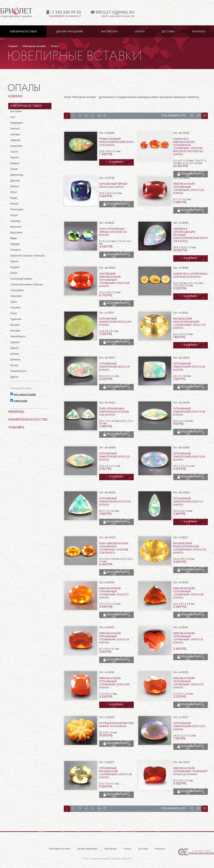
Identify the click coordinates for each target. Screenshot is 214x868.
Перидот (15, 244)
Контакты (199, 32)
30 (205, 116)
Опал (13, 238)
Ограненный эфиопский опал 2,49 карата (115, 322)
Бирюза (15, 163)
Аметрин (15, 134)
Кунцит (14, 215)
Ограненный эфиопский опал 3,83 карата (189, 726)
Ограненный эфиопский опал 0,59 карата (189, 367)
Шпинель (15, 360)
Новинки (15, 97)
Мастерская (109, 32)
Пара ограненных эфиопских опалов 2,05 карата (114, 412)
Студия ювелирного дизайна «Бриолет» (111, 859)
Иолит (14, 192)
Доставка (168, 32)
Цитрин (15, 354)
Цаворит (15, 342)
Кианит (14, 204)
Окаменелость (19, 371)
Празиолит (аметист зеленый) (27, 256)
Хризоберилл (18, 336)
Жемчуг (15, 186)
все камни (16, 111)
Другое (14, 377)
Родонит (15, 267)
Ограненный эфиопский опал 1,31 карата (114, 457)
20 (198, 116)
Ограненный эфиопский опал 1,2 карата (188, 502)
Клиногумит (17, 209)
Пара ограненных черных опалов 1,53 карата (113, 232)
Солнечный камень (21, 279)
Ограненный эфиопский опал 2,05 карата (189, 457)
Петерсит (16, 250)
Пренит (15, 261)
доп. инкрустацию (25, 395)
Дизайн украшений (70, 32)
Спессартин (17, 290)
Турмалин (16, 319)
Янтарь (14, 365)
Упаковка (16, 428)
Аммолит (15, 140)
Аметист (15, 129)
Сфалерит (16, 296)
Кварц (14, 198)
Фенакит (15, 325)
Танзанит (16, 308)
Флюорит (15, 331)
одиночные (20, 401)
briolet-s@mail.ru (115, 13)
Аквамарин (17, 123)
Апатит (14, 152)
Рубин (14, 273)
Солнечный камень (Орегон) (27, 285)
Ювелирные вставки (23, 32)
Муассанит (16, 233)
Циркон (15, 348)
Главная (13, 46)
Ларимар (15, 221)
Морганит (16, 227)
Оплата (140, 32)
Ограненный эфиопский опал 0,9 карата (114, 367)
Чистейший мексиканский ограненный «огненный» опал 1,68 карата (114, 280)
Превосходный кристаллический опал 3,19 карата (116, 142)
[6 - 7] (102, 116)
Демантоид (17, 175)
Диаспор (15, 181)
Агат (13, 117)
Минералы (16, 412)
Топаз (14, 313)
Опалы (55, 46)
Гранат (14, 169)
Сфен (14, 302)
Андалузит (16, 146)
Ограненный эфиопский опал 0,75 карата (115, 502)
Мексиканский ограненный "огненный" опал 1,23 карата (190, 771)
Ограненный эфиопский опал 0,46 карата (189, 412)
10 (192, 116)
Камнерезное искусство (28, 420)
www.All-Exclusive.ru (201, 853)
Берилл (15, 158)
